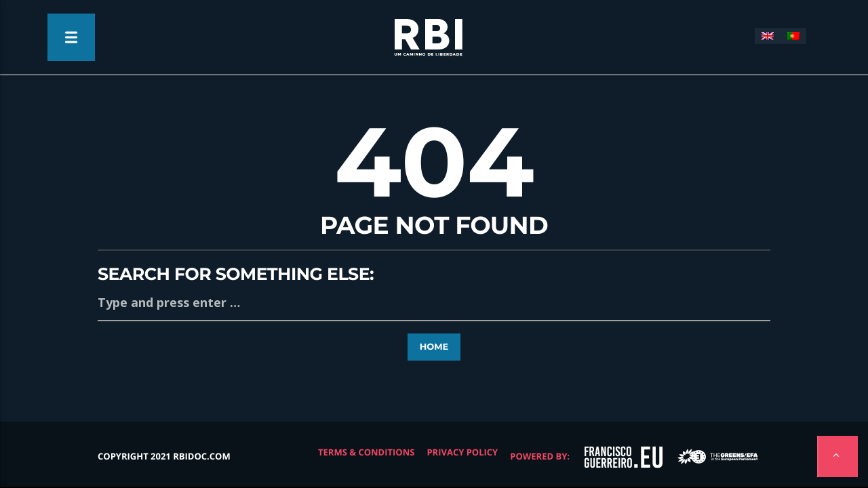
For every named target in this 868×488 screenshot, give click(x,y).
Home (434, 347)
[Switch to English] (768, 36)
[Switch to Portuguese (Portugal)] (793, 36)
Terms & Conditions (366, 452)
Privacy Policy (462, 452)
